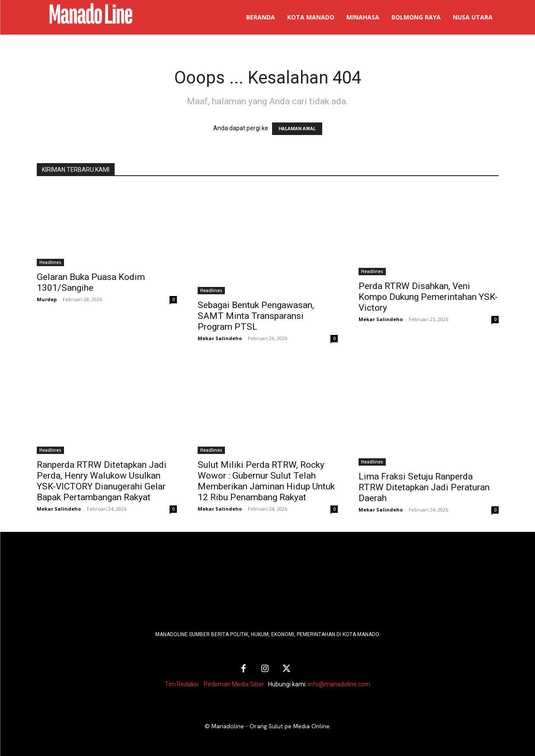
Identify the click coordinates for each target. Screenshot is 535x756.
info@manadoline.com (339, 684)
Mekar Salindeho (220, 338)
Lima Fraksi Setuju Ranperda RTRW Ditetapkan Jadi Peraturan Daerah (424, 487)
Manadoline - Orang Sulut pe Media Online (271, 726)
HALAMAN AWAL (297, 129)
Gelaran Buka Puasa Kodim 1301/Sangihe (91, 282)
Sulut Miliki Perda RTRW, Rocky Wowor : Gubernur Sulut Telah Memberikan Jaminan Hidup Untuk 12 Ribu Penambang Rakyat (266, 481)
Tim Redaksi (182, 684)
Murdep (47, 299)
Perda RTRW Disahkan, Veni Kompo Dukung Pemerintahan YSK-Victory (428, 297)
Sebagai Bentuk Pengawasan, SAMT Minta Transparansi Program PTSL (256, 316)
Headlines (50, 262)
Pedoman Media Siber (234, 684)
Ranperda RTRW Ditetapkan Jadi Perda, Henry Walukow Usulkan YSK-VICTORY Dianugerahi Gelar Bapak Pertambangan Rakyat (102, 481)
